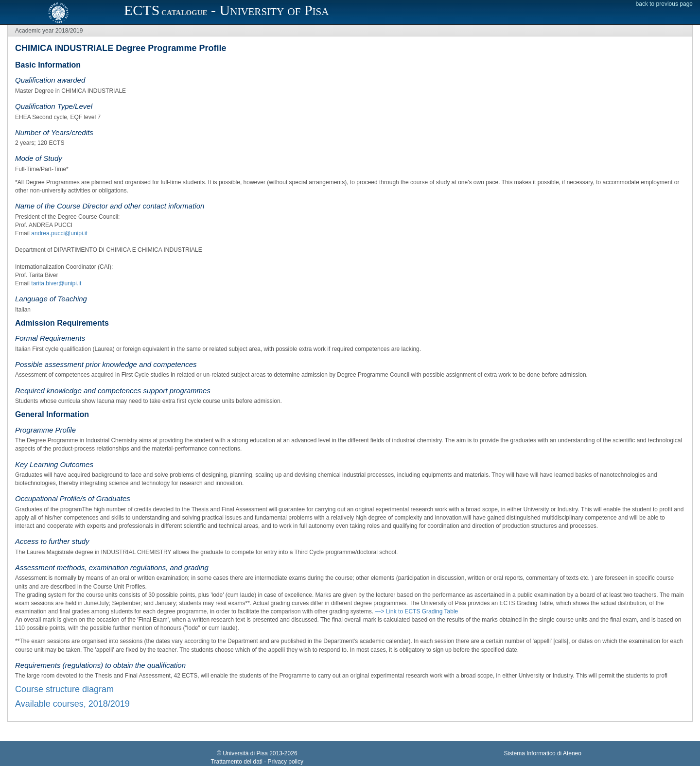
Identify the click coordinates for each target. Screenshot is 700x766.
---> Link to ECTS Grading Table (416, 611)
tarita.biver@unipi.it (56, 283)
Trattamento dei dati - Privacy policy (257, 762)
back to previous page (664, 4)
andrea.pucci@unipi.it (59, 233)
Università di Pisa (245, 753)
